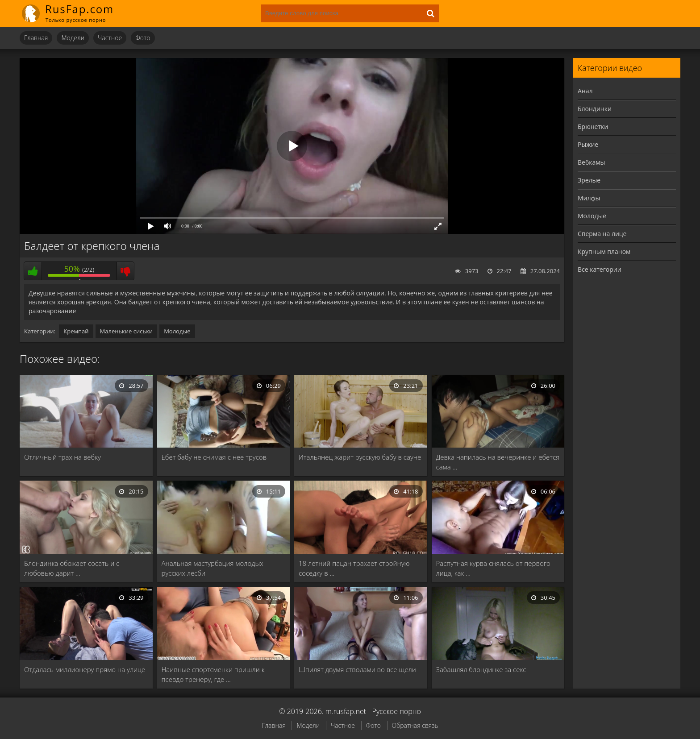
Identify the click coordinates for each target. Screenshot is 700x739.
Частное (110, 38)
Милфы (589, 198)
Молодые (177, 331)
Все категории (600, 269)
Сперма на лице (602, 234)
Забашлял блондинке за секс (481, 669)
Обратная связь (415, 725)
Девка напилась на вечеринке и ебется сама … (498, 462)
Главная (36, 38)
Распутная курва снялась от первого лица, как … (493, 568)
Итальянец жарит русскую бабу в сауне (360, 457)
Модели (73, 38)
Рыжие (588, 144)
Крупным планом (604, 251)
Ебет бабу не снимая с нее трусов (214, 457)
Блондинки (595, 109)
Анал (585, 91)
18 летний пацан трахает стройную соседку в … (354, 568)
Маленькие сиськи (127, 331)
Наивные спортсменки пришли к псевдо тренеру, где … (213, 674)
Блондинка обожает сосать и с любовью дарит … (72, 568)
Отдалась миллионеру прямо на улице (85, 669)
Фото (143, 38)
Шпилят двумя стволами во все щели (357, 669)
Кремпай (76, 331)
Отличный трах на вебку (62, 457)
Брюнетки (593, 127)
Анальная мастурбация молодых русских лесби (212, 568)
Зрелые (589, 180)
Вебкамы (591, 162)
